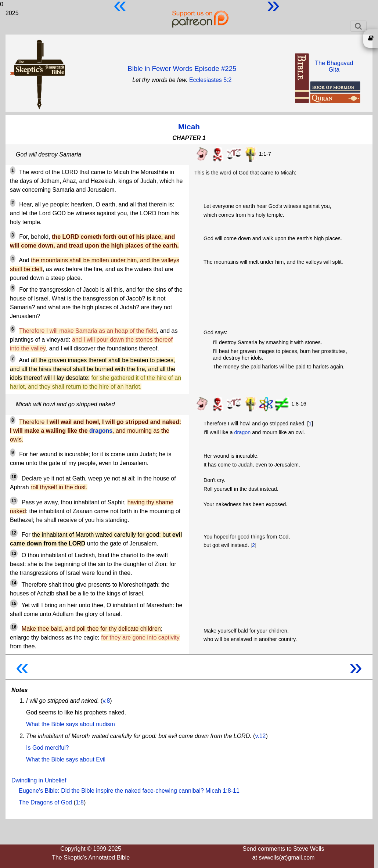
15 (14, 604)
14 (14, 583)
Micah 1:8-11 (222, 791)
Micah (189, 127)
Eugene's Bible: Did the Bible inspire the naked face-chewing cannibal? (111, 791)
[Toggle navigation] (358, 26)
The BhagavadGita (334, 66)
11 (14, 501)
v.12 (260, 736)
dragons (101, 431)
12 (14, 533)
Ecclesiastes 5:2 (210, 80)
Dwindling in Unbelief (39, 780)
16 (14, 627)
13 (14, 554)
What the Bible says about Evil (66, 759)
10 (14, 477)
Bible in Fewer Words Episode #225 (182, 69)
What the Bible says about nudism (71, 724)
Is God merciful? (47, 748)
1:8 (80, 802)
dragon (242, 432)
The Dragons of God (45, 802)
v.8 (106, 701)
